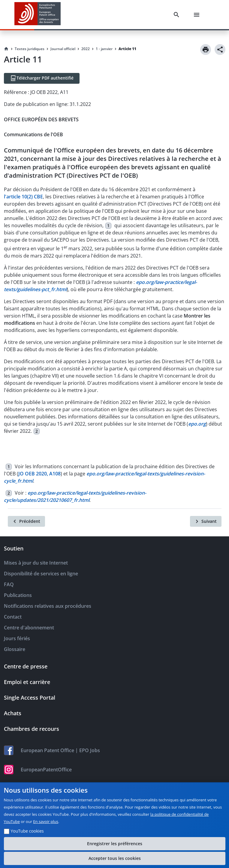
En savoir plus (46, 821)
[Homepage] (6, 49)
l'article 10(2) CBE (23, 197)
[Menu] (198, 15)
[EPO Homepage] (38, 15)
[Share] (220, 50)
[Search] (178, 15)
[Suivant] (206, 521)
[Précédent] (26, 521)
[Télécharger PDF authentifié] (42, 78)
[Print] (206, 50)
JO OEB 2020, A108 (39, 474)
